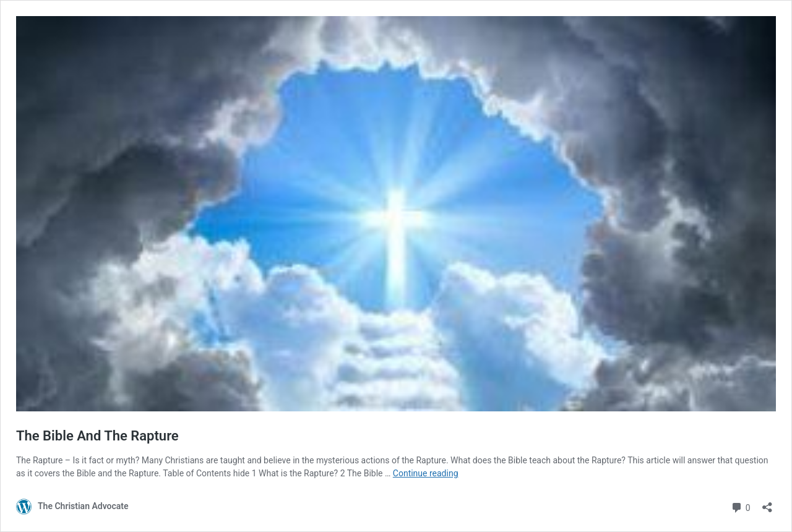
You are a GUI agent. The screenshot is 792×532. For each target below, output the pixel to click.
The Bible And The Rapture (97, 436)
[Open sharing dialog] (767, 503)
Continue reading (426, 473)
